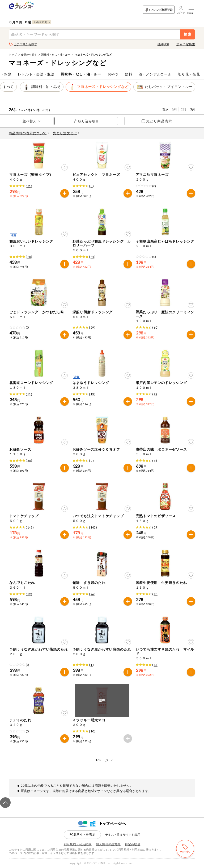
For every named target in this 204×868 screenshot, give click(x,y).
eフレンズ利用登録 (159, 10)
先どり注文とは (66, 133)
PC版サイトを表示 (82, 834)
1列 (174, 109)
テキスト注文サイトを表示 (123, 835)
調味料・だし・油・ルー (56, 55)
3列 (193, 109)
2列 (183, 109)
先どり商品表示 (157, 121)
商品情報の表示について (29, 133)
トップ (13, 55)
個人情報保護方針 (108, 844)
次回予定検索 (186, 44)
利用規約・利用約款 (78, 844)
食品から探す (29, 55)
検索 (188, 34)
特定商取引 (133, 844)
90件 (45, 110)
